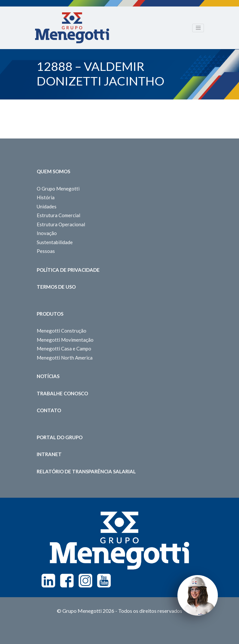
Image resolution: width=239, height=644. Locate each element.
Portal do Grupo (60, 437)
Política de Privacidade (68, 270)
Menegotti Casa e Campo (64, 348)
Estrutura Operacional (61, 224)
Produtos (50, 314)
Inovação (47, 233)
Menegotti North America (65, 358)
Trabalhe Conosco (62, 393)
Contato (49, 410)
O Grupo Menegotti (58, 189)
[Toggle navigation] (198, 28)
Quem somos (53, 171)
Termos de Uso (56, 287)
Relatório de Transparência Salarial (86, 471)
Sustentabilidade (55, 242)
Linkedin (48, 581)
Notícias (48, 376)
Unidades (47, 206)
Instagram (85, 581)
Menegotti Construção (62, 331)
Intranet (49, 454)
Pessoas (46, 251)
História (46, 197)
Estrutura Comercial (58, 215)
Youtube (104, 581)
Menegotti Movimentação (65, 340)
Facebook (67, 581)
